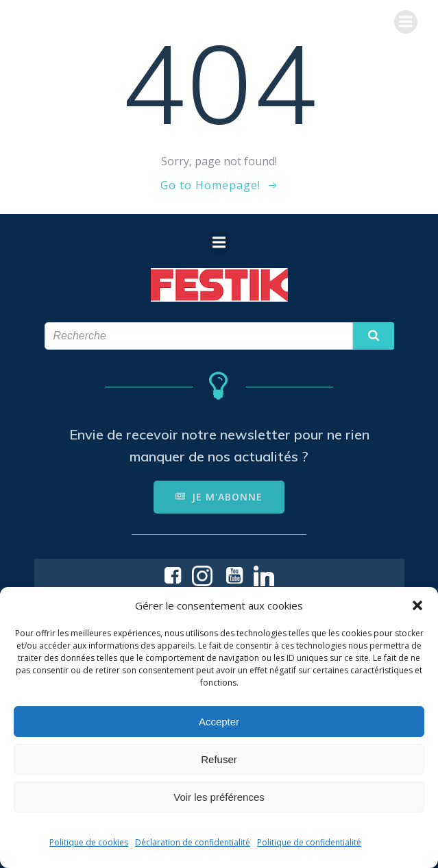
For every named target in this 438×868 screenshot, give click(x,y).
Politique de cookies (89, 842)
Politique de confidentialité (309, 842)
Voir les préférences (219, 797)
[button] (417, 605)
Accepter (219, 722)
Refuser (219, 759)
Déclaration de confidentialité (193, 842)
